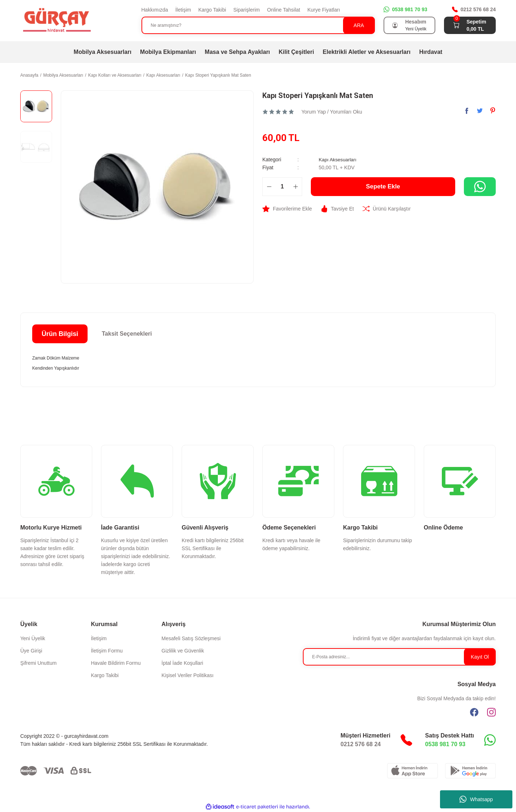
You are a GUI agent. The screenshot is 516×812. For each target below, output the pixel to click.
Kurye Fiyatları (323, 10)
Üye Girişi (31, 651)
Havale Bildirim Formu (116, 663)
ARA (359, 25)
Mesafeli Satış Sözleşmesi (191, 638)
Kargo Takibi (212, 10)
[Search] (258, 25)
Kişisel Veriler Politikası (187, 675)
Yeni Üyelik (33, 638)
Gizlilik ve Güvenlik (183, 651)
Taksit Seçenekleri (127, 334)
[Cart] (456, 25)
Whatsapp (476, 799)
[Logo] (56, 20)
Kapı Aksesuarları (339, 160)
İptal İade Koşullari (182, 663)
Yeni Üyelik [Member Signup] (416, 29)
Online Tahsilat (284, 10)
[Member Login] (395, 25)
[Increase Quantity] (295, 187)
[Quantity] (282, 187)
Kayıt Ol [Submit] (480, 657)
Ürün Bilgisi (60, 334)
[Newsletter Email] (399, 657)
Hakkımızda (155, 10)
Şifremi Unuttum (38, 663)
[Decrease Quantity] (269, 187)
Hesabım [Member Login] (416, 22)
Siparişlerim (247, 10)
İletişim (183, 10)
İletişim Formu (107, 651)
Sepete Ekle (383, 187)
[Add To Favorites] (287, 209)
